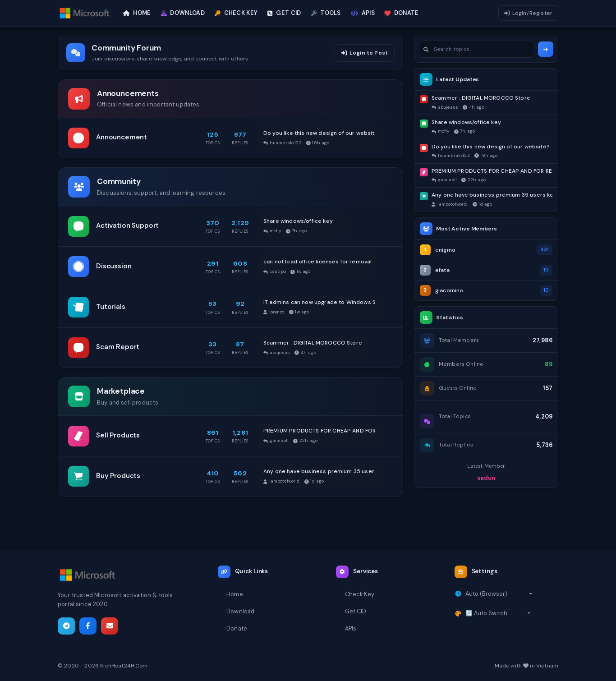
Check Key (360, 594)
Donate (237, 628)
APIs (351, 628)
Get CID (356, 611)
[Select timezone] (499, 594)
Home (235, 594)
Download (240, 611)
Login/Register (528, 13)
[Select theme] (498, 613)
